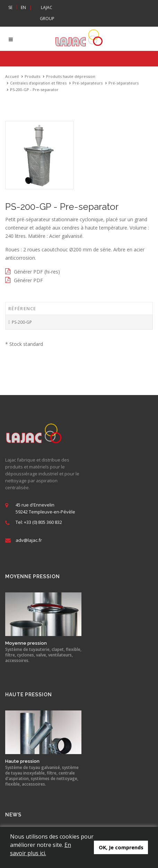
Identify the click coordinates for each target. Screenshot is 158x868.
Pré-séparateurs (87, 83)
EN (23, 7)
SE (10, 7)
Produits (32, 76)
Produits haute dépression (71, 76)
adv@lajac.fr (29, 540)
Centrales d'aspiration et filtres (38, 83)
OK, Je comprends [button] (121, 847)
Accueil (12, 76)
